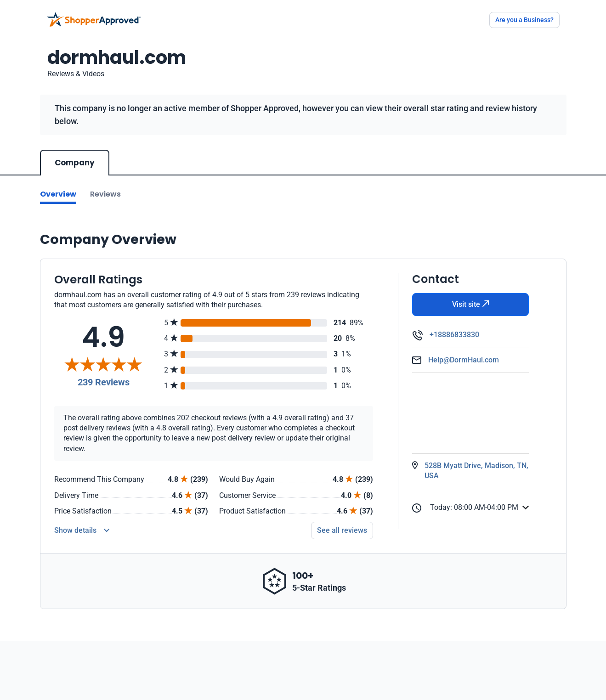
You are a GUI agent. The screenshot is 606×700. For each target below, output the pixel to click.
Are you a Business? (524, 20)
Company (75, 163)
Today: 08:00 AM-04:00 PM (465, 508)
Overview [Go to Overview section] (58, 194)
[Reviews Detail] (82, 531)
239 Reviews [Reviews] (104, 382)
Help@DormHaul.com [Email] (464, 360)
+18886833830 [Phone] (454, 335)
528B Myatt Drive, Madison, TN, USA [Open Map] (476, 471)
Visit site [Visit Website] (471, 304)
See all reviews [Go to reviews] (342, 530)
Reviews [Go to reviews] (105, 194)
